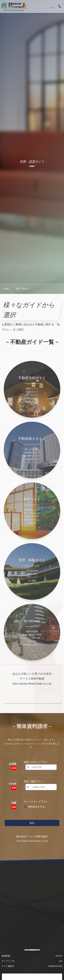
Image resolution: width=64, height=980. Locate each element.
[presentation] (24, 852)
